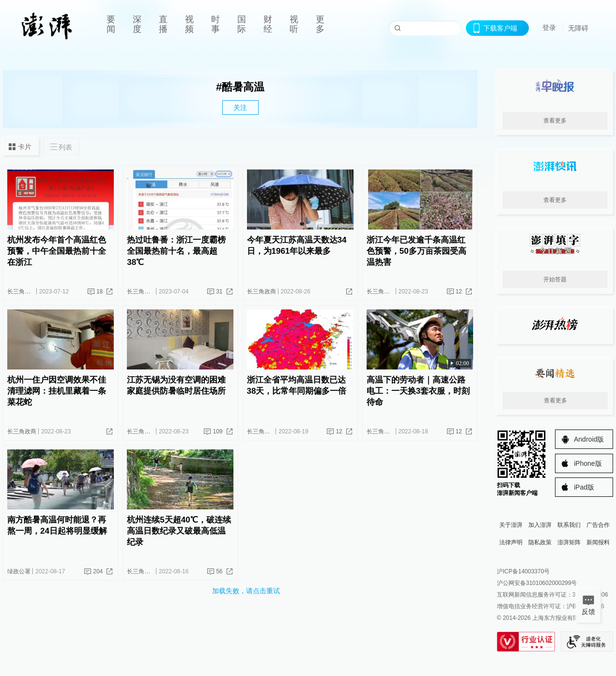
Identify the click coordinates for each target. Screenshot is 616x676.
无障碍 (578, 28)
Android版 (589, 439)
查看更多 (555, 121)
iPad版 (584, 487)
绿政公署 (19, 571)
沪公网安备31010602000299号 (537, 583)
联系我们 (569, 525)
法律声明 (511, 542)
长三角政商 (22, 292)
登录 (549, 28)
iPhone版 (588, 463)
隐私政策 (540, 542)
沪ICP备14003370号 (523, 571)
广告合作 (598, 525)
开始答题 (555, 279)
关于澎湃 (511, 525)
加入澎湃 (540, 525)
